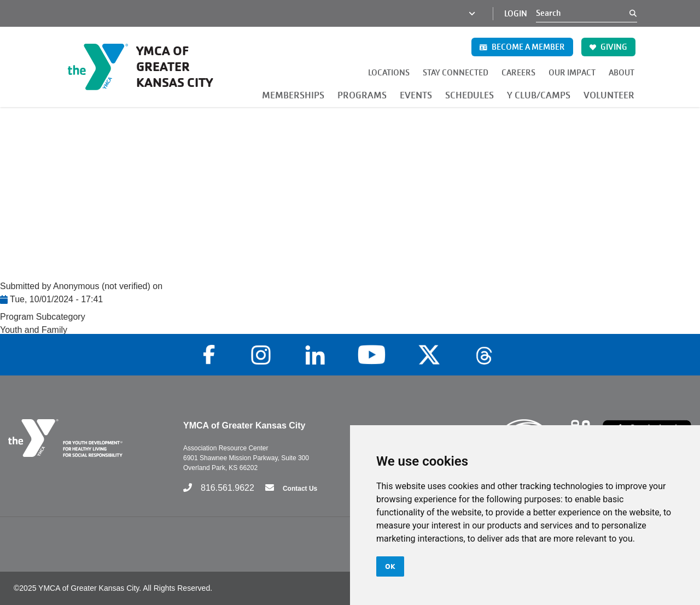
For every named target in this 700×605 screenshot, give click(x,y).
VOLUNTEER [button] (609, 95)
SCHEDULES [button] (469, 95)
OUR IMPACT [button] (572, 73)
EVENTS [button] (416, 95)
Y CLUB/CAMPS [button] (539, 95)
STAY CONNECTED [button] (456, 73)
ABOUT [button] (622, 73)
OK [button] (390, 566)
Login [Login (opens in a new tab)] (516, 14)
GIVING (608, 47)
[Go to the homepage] (143, 67)
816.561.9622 (227, 488)
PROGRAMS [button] (362, 95)
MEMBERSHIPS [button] (293, 95)
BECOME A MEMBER (522, 47)
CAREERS (518, 73)
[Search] (583, 13)
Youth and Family (34, 330)
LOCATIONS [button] (389, 73)
